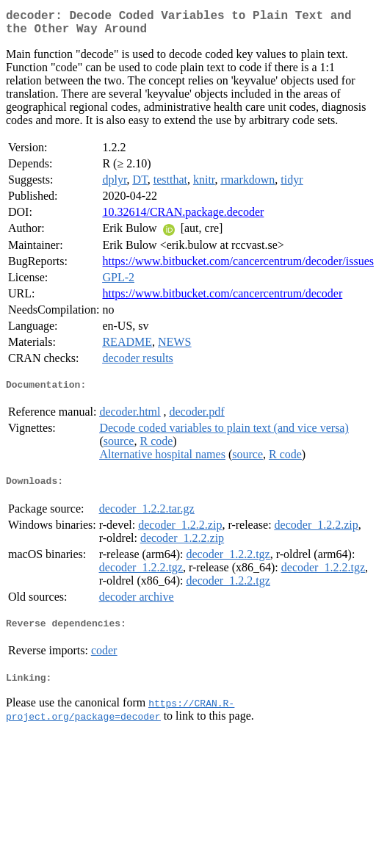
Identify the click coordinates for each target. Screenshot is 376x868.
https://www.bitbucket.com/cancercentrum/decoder (222, 299)
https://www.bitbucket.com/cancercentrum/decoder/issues (238, 267)
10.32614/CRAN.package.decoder (183, 218)
